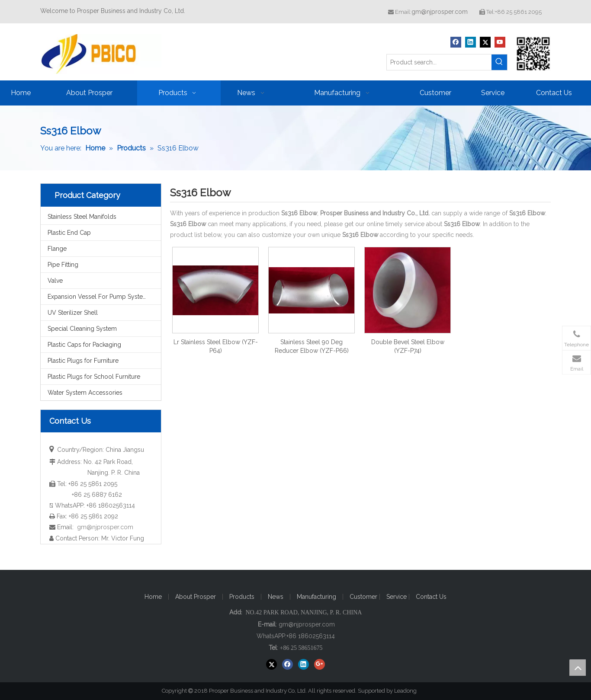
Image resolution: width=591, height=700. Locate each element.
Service (397, 597)
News (276, 597)
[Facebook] (456, 42)
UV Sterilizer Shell (73, 313)
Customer (364, 597)
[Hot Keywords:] (499, 62)
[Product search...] (439, 62)
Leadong (409, 691)
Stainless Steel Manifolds (82, 217)
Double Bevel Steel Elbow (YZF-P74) (408, 346)
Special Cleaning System (82, 329)
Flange (57, 249)
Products (242, 597)
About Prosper (196, 597)
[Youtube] (500, 42)
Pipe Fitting (63, 265)
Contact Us (431, 597)
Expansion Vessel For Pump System (98, 297)
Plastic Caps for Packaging (84, 345)
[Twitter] (485, 42)
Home (153, 597)
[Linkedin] (471, 42)
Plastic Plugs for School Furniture (94, 377)
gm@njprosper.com (440, 12)
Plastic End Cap (69, 233)
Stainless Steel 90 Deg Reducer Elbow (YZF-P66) (312, 346)
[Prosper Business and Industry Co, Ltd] (533, 54)
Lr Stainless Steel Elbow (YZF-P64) (216, 346)
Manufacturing (316, 597)
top (578, 668)
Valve (55, 281)
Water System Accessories (85, 393)
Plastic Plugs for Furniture (83, 361)
